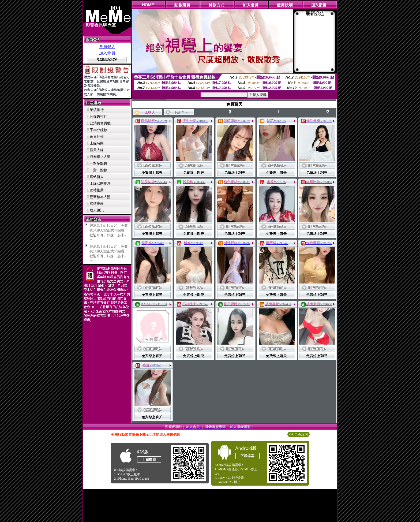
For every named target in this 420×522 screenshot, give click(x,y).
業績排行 (97, 110)
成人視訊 (97, 210)
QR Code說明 (299, 434)
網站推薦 (97, 190)
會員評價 (97, 137)
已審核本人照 (100, 197)
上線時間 (97, 143)
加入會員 (107, 53)
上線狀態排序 (100, 183)
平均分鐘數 (98, 130)
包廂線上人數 (100, 157)
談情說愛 (97, 204)
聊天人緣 (97, 150)
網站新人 (97, 177)
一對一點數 (98, 170)
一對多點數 (98, 163)
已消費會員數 (100, 123)
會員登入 (107, 47)
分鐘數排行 (98, 116)
